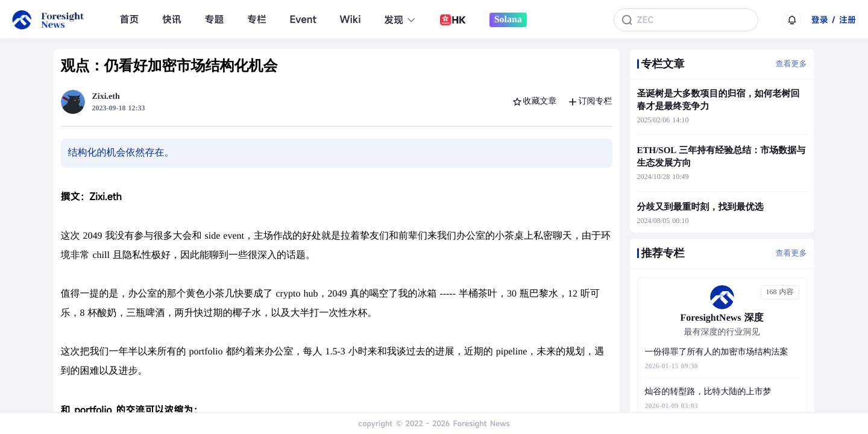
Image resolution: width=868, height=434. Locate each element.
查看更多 (791, 64)
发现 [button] (400, 20)
